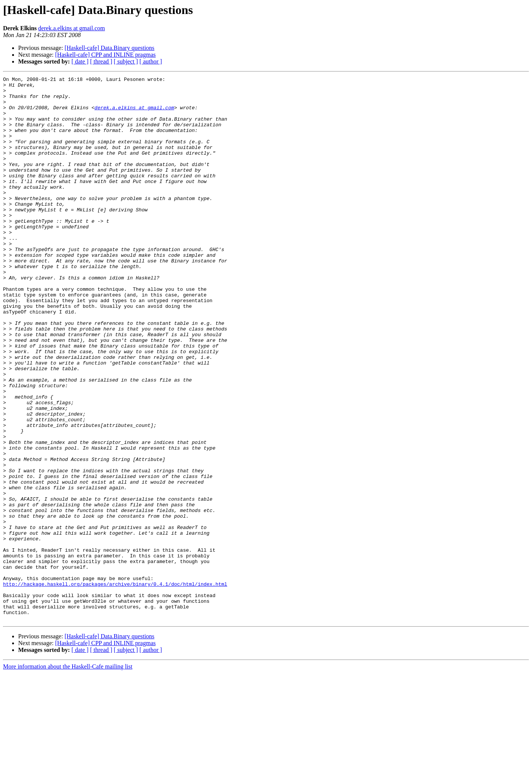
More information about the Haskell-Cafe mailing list (68, 775)
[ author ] (151, 61)
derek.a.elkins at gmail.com (71, 28)
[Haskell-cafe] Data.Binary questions (110, 48)
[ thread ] (101, 61)
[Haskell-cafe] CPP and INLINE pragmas (105, 55)
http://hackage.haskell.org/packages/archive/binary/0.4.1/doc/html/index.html (115, 686)
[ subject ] (126, 61)
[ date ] (80, 61)
